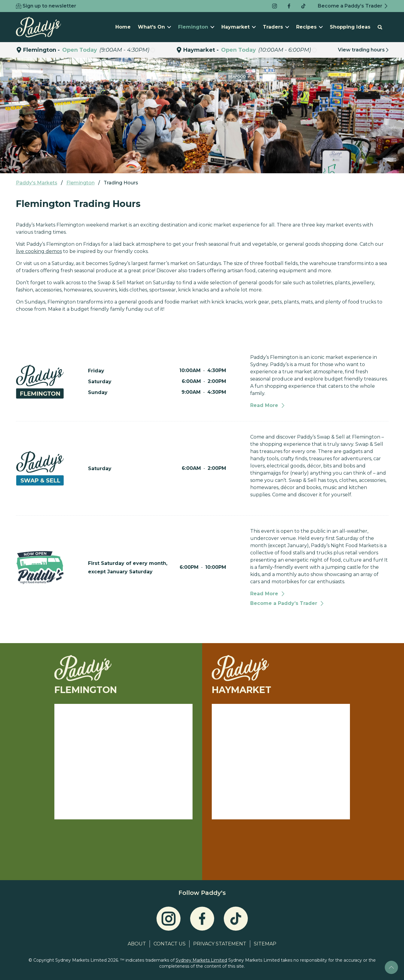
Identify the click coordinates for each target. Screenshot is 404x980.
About (137, 944)
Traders (276, 27)
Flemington (196, 27)
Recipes (309, 27)
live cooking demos (39, 251)
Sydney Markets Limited (201, 960)
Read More (268, 405)
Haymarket (238, 27)
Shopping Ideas (350, 27)
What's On (154, 27)
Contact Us (170, 944)
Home (123, 27)
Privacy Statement (220, 944)
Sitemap (265, 944)
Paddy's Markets (37, 183)
